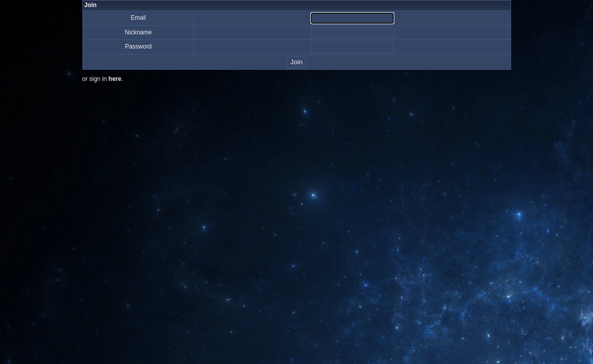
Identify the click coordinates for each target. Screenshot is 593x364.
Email (138, 18)
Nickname (138, 32)
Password (138, 47)
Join (296, 62)
